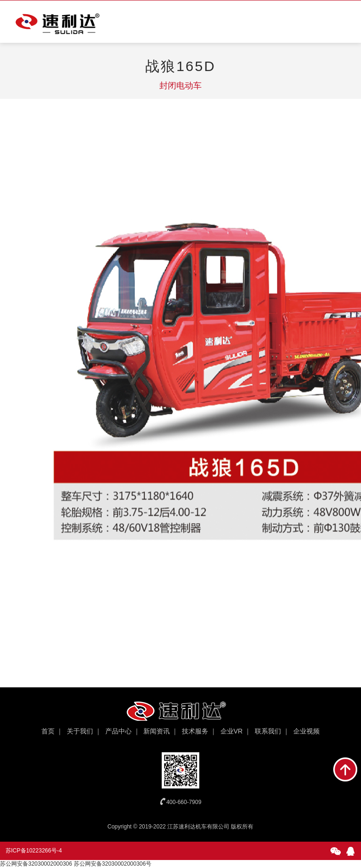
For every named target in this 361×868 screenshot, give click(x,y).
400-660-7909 (184, 802)
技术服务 (195, 731)
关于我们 (80, 731)
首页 (48, 731)
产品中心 (118, 731)
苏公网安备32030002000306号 (113, 864)
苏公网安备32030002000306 (36, 864)
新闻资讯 (157, 731)
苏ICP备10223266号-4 (34, 851)
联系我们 (268, 731)
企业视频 (306, 731)
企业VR (232, 731)
